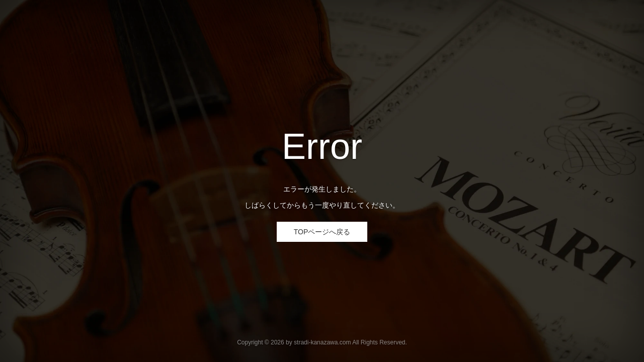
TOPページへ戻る (322, 232)
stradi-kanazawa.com (322, 342)
